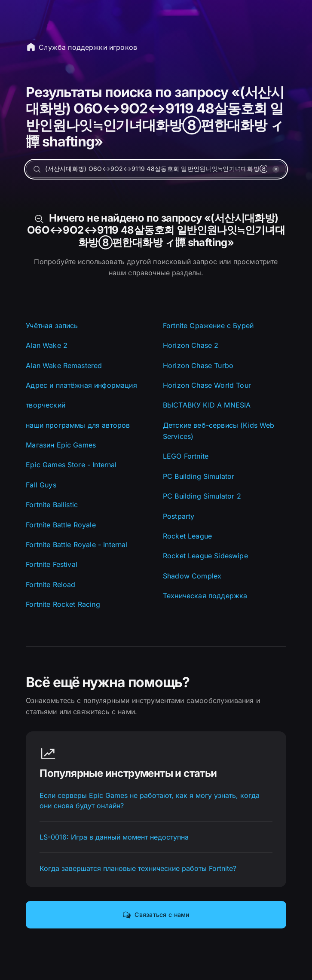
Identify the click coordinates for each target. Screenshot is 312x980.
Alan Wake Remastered (64, 365)
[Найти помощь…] (156, 169)
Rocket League (187, 536)
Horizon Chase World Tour (207, 385)
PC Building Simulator (199, 476)
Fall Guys (41, 485)
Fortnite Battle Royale (61, 525)
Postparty (179, 516)
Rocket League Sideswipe (205, 556)
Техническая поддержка (205, 596)
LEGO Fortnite (186, 456)
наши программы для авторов (78, 425)
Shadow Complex (192, 576)
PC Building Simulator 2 (202, 496)
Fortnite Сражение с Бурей (208, 326)
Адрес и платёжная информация (81, 385)
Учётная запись (52, 326)
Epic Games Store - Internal (71, 465)
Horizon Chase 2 (191, 345)
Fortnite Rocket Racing (63, 604)
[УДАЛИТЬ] (276, 169)
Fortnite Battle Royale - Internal (76, 545)
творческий (46, 405)
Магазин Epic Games (61, 445)
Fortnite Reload (50, 584)
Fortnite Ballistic (52, 505)
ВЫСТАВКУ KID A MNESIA (207, 405)
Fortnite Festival (52, 564)
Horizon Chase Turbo (198, 365)
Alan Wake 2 (47, 345)
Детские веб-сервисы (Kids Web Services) (219, 431)
